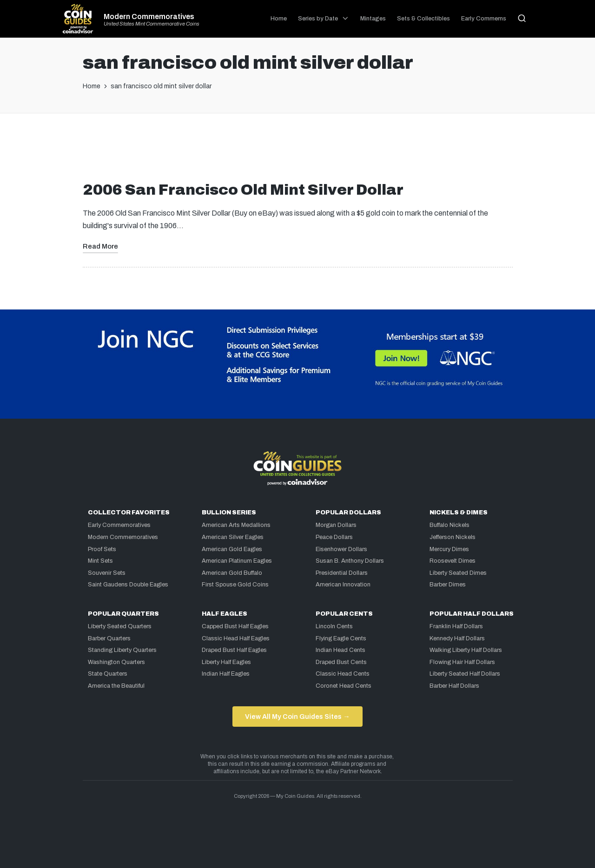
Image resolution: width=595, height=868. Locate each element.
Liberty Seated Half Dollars (465, 674)
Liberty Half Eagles (226, 662)
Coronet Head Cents (344, 686)
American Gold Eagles (232, 549)
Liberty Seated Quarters (120, 626)
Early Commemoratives (119, 525)
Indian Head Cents (340, 650)
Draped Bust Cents (341, 662)
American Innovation (343, 585)
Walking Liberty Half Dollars (466, 650)
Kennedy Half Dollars (457, 638)
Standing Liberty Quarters (122, 650)
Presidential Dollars (342, 573)
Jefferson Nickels (453, 537)
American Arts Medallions (236, 525)
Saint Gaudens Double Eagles (128, 585)
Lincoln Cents (334, 626)
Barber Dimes (448, 585)
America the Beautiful (116, 686)
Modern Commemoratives (149, 17)
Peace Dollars (334, 537)
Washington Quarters (116, 662)
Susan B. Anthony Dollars (350, 561)
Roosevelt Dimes (453, 561)
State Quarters (108, 674)
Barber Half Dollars (454, 686)
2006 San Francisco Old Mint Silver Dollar (243, 190)
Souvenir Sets (107, 573)
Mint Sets (100, 561)
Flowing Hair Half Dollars (462, 662)
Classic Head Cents (343, 674)
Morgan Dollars (336, 525)
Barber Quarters (109, 638)
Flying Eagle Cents (341, 638)
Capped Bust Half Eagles (235, 626)
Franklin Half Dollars (456, 626)
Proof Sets (102, 549)
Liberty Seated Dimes (458, 573)
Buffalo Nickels (450, 525)
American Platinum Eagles (237, 561)
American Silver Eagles (233, 537)
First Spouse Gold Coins (235, 585)
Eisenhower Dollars (341, 549)
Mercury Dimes (449, 549)
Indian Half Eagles (226, 674)
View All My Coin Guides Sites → (297, 717)
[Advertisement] (297, 151)
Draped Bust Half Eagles (234, 650)
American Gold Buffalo (232, 573)
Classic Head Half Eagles (236, 638)
